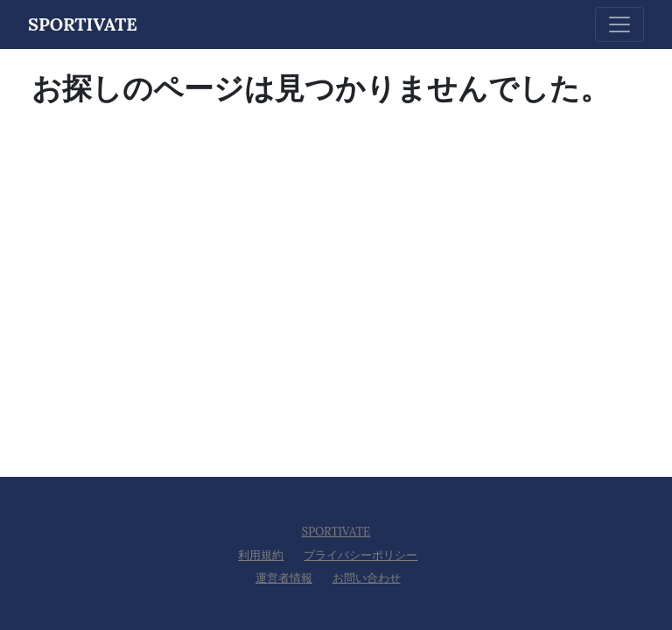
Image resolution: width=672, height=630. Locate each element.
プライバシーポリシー (360, 555)
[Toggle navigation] (619, 24)
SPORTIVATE (336, 532)
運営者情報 (284, 578)
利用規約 (261, 555)
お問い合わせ (367, 578)
